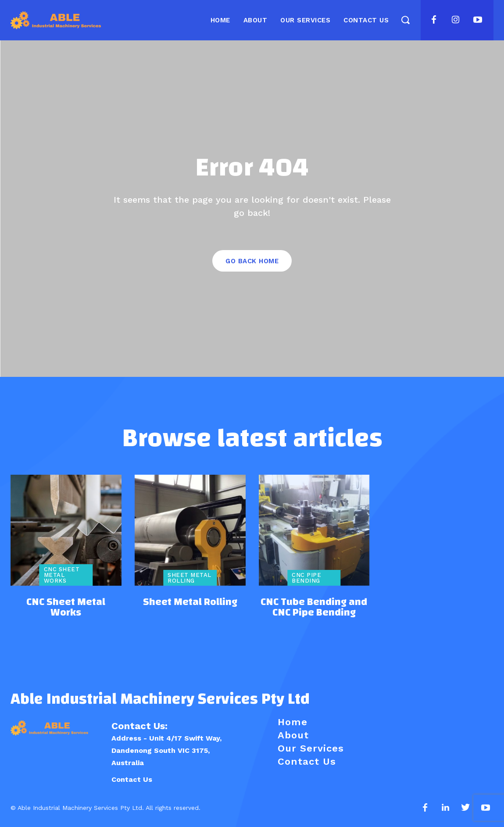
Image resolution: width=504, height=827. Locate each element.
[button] (405, 20)
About (293, 735)
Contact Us (132, 779)
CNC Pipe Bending (306, 578)
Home (293, 722)
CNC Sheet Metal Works (62, 575)
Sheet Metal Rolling (189, 578)
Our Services (311, 748)
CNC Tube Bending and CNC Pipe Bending (314, 607)
